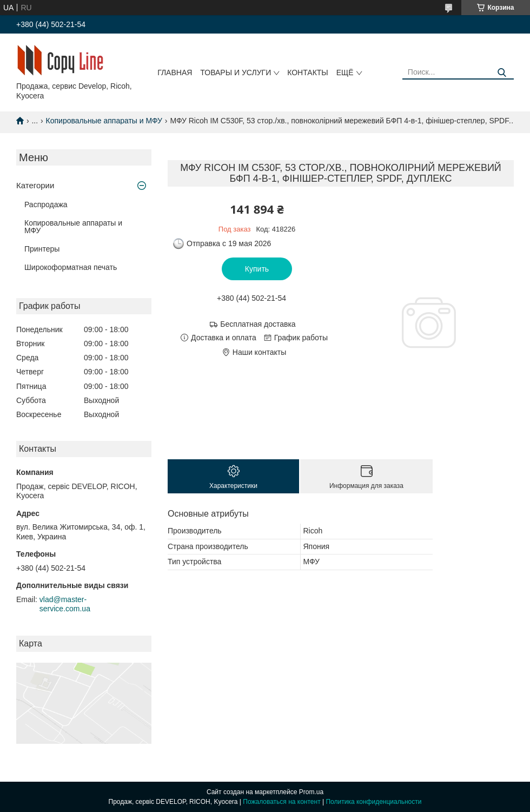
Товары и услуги (236, 72)
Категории (35, 185)
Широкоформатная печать (71, 267)
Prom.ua (311, 792)
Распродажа (46, 204)
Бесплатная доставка (258, 324)
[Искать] (502, 73)
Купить (257, 269)
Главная (175, 72)
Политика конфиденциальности (373, 802)
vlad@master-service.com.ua (65, 604)
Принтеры (42, 249)
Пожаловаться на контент (281, 802)
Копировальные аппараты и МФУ (104, 121)
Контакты (308, 72)
